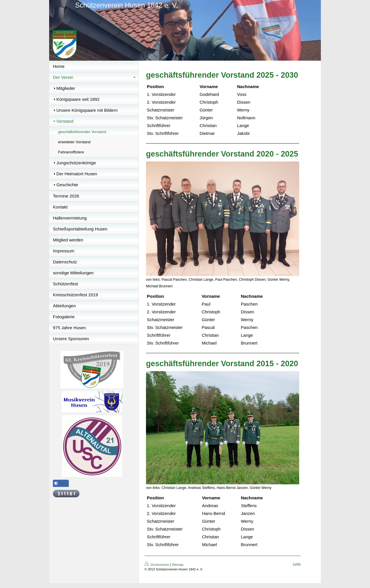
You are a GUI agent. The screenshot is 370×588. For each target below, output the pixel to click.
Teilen (61, 483)
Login (297, 564)
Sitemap (177, 565)
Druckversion (157, 565)
